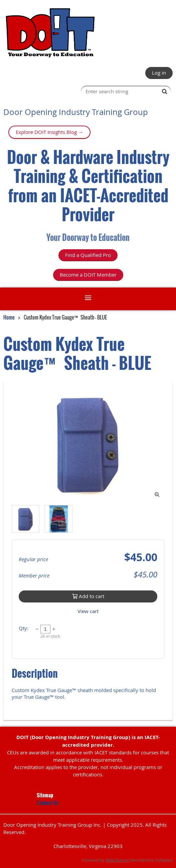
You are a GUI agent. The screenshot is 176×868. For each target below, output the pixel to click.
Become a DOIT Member (88, 275)
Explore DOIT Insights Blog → (49, 132)
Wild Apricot (117, 860)
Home (9, 317)
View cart (88, 611)
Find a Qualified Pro (88, 255)
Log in (159, 73)
